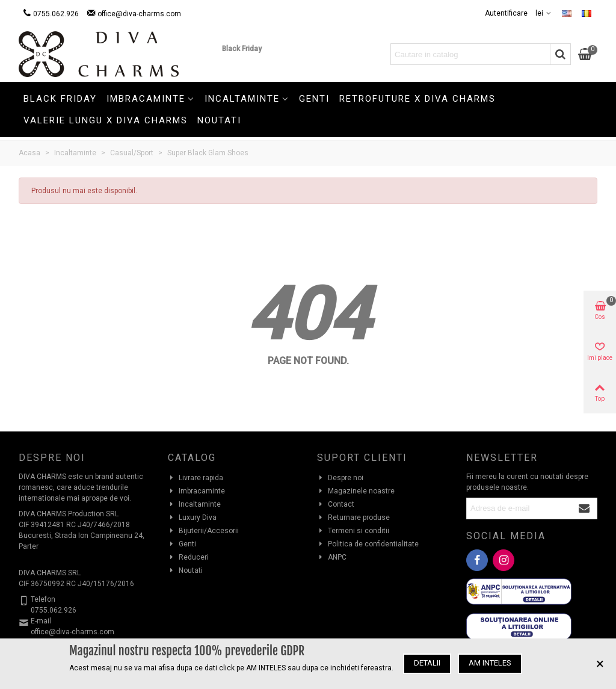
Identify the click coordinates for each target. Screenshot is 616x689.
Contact (336, 504)
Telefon (43, 599)
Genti (314, 99)
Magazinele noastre (356, 491)
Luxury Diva (192, 518)
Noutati (219, 120)
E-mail (41, 621)
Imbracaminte (146, 99)
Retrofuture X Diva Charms (417, 99)
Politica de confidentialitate (368, 544)
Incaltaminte (242, 99)
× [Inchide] (600, 664)
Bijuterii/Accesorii (203, 531)
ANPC (332, 557)
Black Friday (242, 49)
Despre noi (340, 478)
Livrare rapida (196, 478)
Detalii (427, 663)
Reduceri (188, 557)
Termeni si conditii (353, 531)
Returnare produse (353, 518)
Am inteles (490, 663)
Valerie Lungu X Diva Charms (106, 120)
